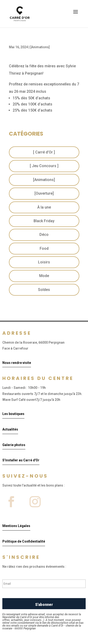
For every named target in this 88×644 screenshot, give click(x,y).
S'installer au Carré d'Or (21, 460)
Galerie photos (14, 445)
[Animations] (40, 47)
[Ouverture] (44, 193)
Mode (44, 276)
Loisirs (44, 262)
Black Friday (44, 221)
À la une (44, 207)
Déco (44, 235)
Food (44, 248)
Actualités (10, 429)
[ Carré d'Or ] (44, 152)
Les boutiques (13, 414)
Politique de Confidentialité (24, 541)
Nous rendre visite (17, 363)
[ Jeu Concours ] (44, 166)
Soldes (44, 290)
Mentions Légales (16, 526)
